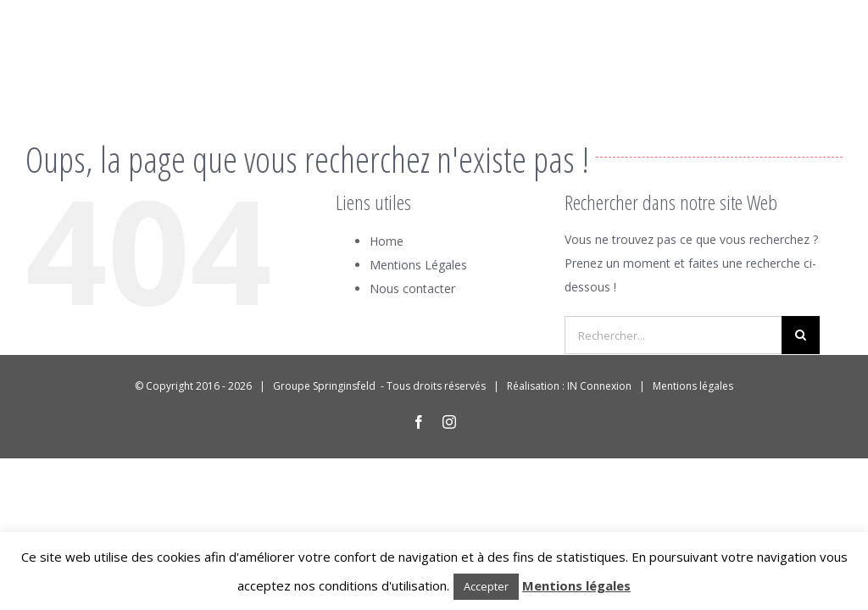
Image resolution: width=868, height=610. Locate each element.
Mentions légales (693, 386)
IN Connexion (599, 386)
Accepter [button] (486, 586)
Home (387, 241)
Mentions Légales (418, 265)
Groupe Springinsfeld (325, 386)
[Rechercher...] (673, 335)
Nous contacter (412, 288)
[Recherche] (801, 335)
